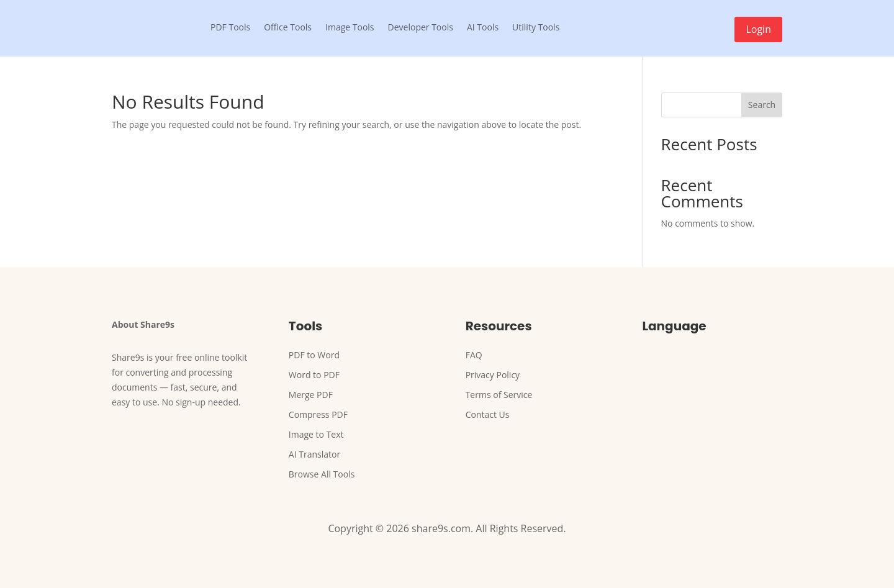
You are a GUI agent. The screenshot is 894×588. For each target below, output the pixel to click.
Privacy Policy (493, 375)
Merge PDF (311, 395)
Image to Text (316, 434)
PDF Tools (230, 27)
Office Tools (288, 27)
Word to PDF (314, 375)
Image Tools (350, 27)
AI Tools (483, 27)
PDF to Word (314, 355)
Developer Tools (421, 27)
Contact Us (488, 414)
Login (758, 29)
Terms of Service (499, 395)
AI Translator (314, 454)
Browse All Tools (322, 474)
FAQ (474, 355)
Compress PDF (318, 414)
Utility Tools (536, 27)
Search (762, 105)
